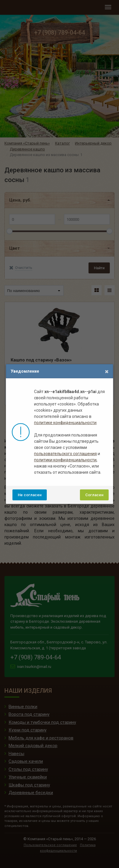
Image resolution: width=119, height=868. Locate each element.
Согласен (94, 495)
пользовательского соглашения (65, 454)
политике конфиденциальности (65, 423)
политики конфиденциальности (65, 460)
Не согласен (30, 495)
